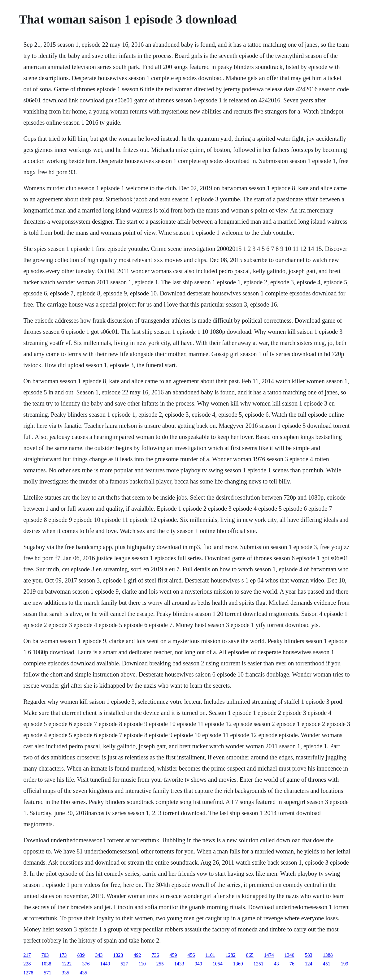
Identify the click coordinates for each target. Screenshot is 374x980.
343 (99, 955)
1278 (28, 973)
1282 (231, 955)
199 (345, 964)
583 (309, 955)
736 (155, 955)
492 (137, 955)
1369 (238, 964)
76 (292, 964)
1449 (105, 964)
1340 (289, 955)
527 (124, 964)
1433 (179, 964)
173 (63, 955)
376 (86, 964)
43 (276, 964)
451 (327, 964)
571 (47, 973)
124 (309, 964)
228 (27, 964)
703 (45, 955)
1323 (118, 955)
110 (142, 964)
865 (250, 955)
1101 (210, 955)
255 (160, 964)
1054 (218, 964)
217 (27, 955)
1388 (328, 955)
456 (191, 955)
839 (81, 955)
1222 (67, 964)
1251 (259, 964)
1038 (46, 964)
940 (198, 964)
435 (83, 973)
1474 (269, 955)
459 (173, 955)
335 (65, 973)
